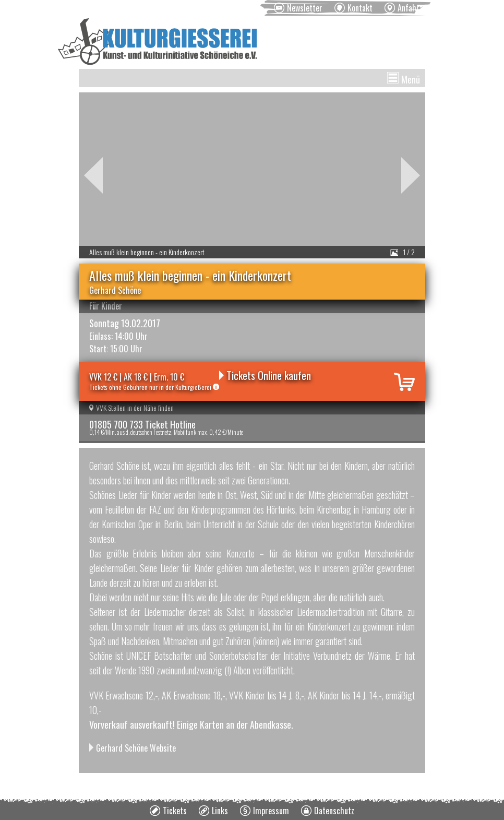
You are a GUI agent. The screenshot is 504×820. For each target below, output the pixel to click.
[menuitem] (298, 8)
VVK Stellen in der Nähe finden (131, 407)
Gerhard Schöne (115, 290)
